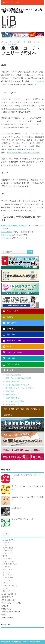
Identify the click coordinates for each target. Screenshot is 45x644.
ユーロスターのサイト (16, 109)
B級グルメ (6, 591)
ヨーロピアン (7, 569)
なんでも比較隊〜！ (9, 594)
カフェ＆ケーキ (8, 577)
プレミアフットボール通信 (11, 603)
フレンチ (6, 545)
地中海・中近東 (8, 548)
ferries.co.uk (6, 238)
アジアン (6, 556)
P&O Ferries (6, 232)
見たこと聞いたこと (9, 600)
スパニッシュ (7, 572)
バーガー (6, 583)
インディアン (7, 559)
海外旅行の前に (11, 395)
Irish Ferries (6, 235)
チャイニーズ (7, 575)
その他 (5, 588)
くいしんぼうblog (8, 540)
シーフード (7, 580)
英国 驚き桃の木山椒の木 (11, 612)
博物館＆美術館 (7, 617)
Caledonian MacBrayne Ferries (14, 225)
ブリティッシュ (8, 553)
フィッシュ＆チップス (10, 586)
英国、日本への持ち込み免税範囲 (18, 378)
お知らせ (5, 606)
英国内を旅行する (12, 398)
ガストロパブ (7, 542)
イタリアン (7, 567)
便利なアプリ (6, 609)
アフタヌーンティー (10, 561)
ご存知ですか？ (7, 597)
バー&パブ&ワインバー (11, 564)
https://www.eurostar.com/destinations (23, 153)
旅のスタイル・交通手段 (15, 401)
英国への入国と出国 (13, 375)
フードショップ (8, 550)
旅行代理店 (10, 391)
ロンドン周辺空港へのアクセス (17, 385)
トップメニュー (12, 2)
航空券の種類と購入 (13, 381)
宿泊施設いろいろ (12, 404)
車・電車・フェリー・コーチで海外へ (20, 388)
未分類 (4, 614)
